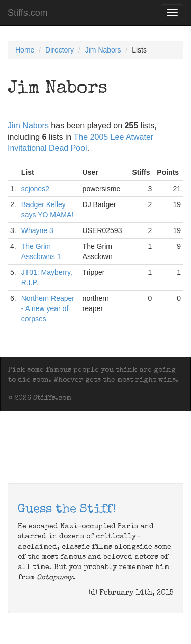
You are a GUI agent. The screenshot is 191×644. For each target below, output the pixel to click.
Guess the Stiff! (67, 510)
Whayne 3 (37, 230)
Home (25, 50)
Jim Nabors (103, 50)
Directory (60, 50)
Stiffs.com (28, 13)
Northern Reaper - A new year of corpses (48, 308)
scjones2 (35, 189)
